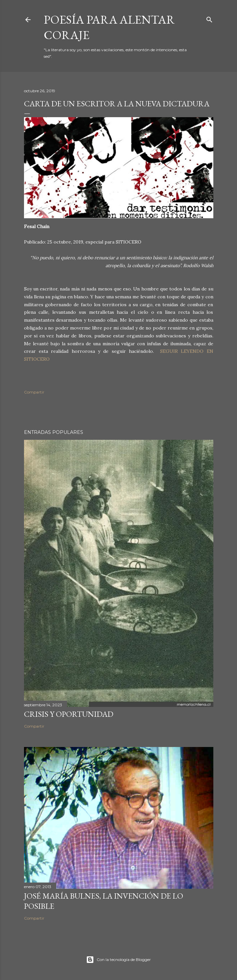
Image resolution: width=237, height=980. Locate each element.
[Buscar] (209, 18)
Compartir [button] (34, 392)
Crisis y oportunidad (69, 714)
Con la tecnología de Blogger (119, 960)
